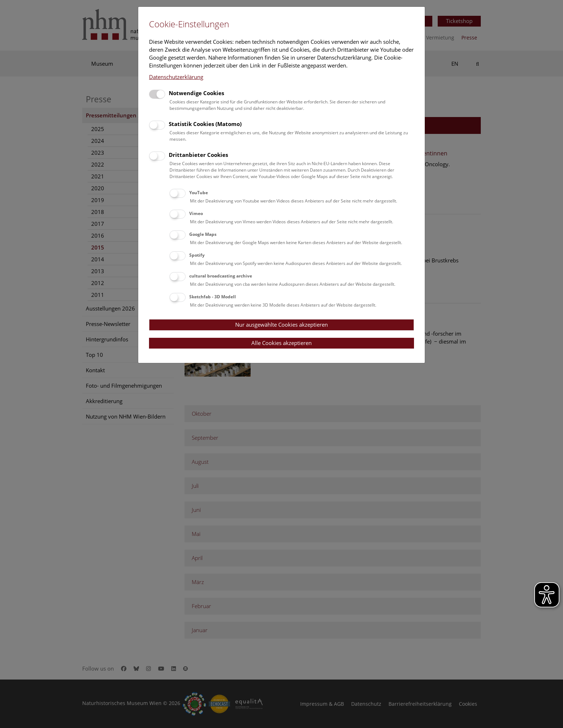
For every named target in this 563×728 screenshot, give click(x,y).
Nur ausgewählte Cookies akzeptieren (281, 325)
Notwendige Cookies (196, 93)
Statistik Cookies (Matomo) (205, 124)
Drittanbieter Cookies (198, 155)
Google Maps (203, 234)
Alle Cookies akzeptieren (281, 343)
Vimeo (196, 213)
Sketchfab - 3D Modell (213, 297)
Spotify (197, 255)
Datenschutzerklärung (176, 77)
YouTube (199, 193)
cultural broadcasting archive (221, 276)
